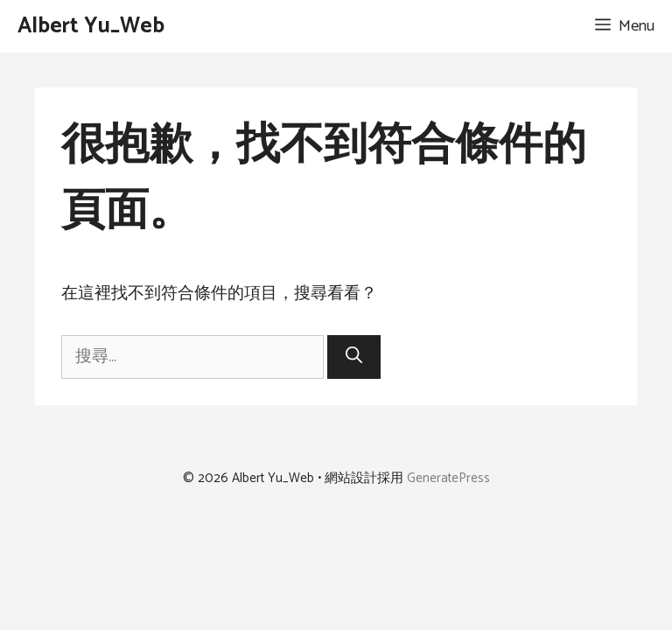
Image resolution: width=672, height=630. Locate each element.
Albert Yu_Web (91, 26)
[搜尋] (354, 357)
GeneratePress (448, 478)
